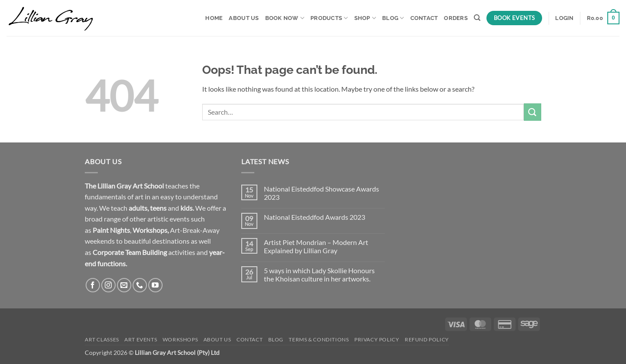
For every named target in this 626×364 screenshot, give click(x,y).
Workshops (150, 230)
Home (214, 18)
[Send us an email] (124, 285)
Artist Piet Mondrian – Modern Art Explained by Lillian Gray (316, 246)
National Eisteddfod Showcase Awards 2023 (321, 193)
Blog (393, 18)
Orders (456, 18)
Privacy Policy (377, 339)
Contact (424, 18)
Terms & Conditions (319, 339)
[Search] (477, 18)
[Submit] (533, 112)
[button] (564, 18)
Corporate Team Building (130, 252)
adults (138, 208)
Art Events (141, 339)
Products (329, 18)
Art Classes (102, 339)
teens (158, 208)
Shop (365, 18)
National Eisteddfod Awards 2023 (315, 217)
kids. (187, 208)
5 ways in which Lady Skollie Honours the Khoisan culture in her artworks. (319, 275)
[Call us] (140, 285)
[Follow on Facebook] (93, 285)
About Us (244, 18)
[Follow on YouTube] (155, 285)
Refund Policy (427, 339)
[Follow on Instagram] (108, 285)
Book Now (285, 18)
